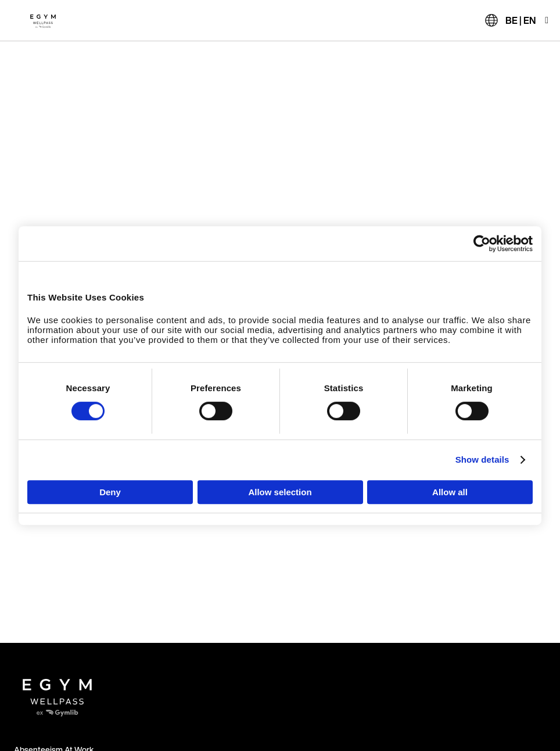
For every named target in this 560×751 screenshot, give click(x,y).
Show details (482, 459)
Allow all (450, 492)
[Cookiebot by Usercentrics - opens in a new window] (482, 244)
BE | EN (520, 20)
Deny (110, 492)
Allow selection (280, 492)
